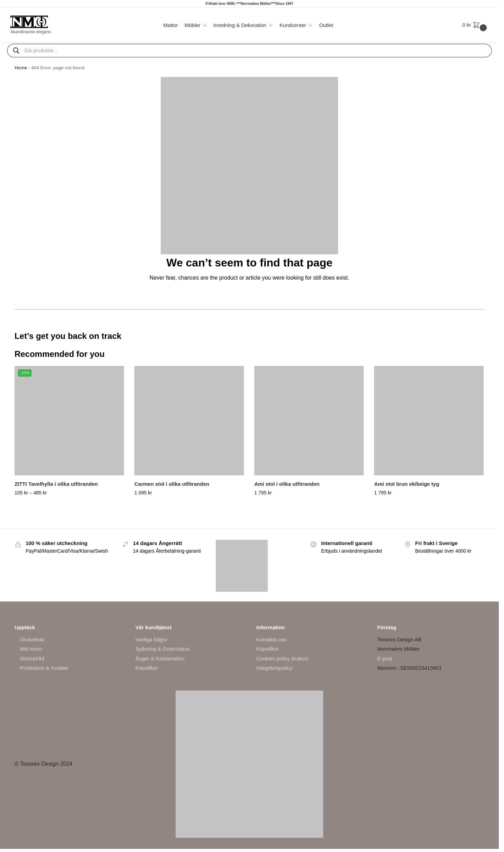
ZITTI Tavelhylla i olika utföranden (56, 484)
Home (21, 68)
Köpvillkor (147, 668)
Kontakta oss (271, 639)
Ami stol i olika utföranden (287, 484)
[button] (475, 25)
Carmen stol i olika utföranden (172, 484)
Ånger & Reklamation (160, 658)
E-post (385, 658)
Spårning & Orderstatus (163, 649)
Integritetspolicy (274, 668)
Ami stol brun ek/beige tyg (407, 484)
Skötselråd (32, 658)
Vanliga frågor (151, 639)
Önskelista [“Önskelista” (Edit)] (32, 639)
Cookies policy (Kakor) (282, 658)
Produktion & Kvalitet (44, 668)
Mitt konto (31, 649)
